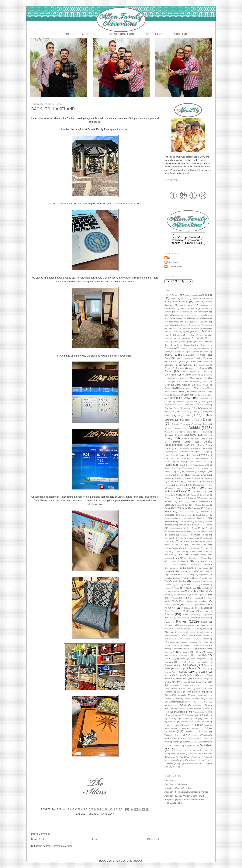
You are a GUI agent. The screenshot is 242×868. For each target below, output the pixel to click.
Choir (205, 375)
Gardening (181, 501)
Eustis (193, 461)
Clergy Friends (203, 388)
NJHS (184, 604)
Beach (204, 325)
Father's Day (170, 475)
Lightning (168, 581)
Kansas (170, 558)
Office (197, 611)
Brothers (181, 355)
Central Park (204, 368)
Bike (187, 335)
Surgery (187, 705)
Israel (206, 548)
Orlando (169, 617)
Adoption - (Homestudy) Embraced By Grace (186, 795)
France (170, 491)
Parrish (204, 625)
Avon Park (190, 318)
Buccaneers (194, 355)
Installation (196, 548)
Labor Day (207, 561)
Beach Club (169, 328)
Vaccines (203, 735)
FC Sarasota (188, 475)
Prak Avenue (185, 642)
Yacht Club (193, 763)
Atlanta (168, 318)
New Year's (173, 604)
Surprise (197, 705)
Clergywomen (200, 391)
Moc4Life (205, 591)
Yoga (179, 767)
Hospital (206, 541)
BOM (175, 345)
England (181, 35)
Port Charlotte (203, 639)
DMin (193, 448)
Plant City (193, 635)
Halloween (184, 528)
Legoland (169, 578)
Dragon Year (197, 452)
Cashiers (205, 365)
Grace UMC (170, 511)
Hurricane (185, 544)
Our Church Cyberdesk (176, 787)
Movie (206, 594)
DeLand (206, 435)
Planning (181, 635)
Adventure (185, 302)
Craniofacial (207, 411)
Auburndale (179, 318)
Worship (181, 763)
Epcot (209, 458)
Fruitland (208, 491)
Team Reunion (195, 712)
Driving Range (173, 455)
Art (177, 315)
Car (184, 365)
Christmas (170, 378)
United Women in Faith (175, 731)
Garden (168, 501)
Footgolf (168, 488)
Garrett (193, 501)
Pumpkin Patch (172, 648)
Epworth (173, 461)
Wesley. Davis (170, 757)
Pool (180, 638)
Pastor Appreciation (188, 628)
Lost (196, 581)
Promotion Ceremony (189, 645)
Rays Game (203, 652)
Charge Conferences (174, 371)
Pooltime (190, 638)
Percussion (169, 632)
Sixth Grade (196, 685)
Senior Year (182, 681)
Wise (181, 760)
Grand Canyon (185, 518)
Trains (170, 721)
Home (66, 35)
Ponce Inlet (169, 639)
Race (175, 652)
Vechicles (194, 738)
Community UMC (179, 401)
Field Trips (180, 478)
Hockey (209, 535)
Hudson (169, 544)
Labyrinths (199, 564)
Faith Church (195, 465)
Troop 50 (172, 725)
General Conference (199, 504)
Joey (198, 551)
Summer (197, 702)
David (197, 423)
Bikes (196, 335)
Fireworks (204, 478)
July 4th (168, 554)
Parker (181, 624)
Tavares (182, 712)
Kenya (176, 561)
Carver (192, 364)
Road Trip (169, 662)
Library (192, 578)
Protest (205, 645)
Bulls (206, 355)
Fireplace (193, 478)
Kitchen (196, 561)
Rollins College (196, 662)
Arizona (168, 315)
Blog (201, 338)
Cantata (209, 361)
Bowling (199, 345)
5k (186, 298)
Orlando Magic (188, 618)
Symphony (172, 708)
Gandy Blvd (204, 498)
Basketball (174, 325)
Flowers (208, 481)
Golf (186, 508)
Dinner (206, 438)
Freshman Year (183, 491)
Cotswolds (189, 408)
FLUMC (171, 485)
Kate (168, 261)
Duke (199, 455)
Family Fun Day (172, 471)
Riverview (183, 658)
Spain (198, 692)
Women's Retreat (193, 760)
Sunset (209, 702)
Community (189, 398)
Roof (207, 662)
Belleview (195, 331)
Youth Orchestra (192, 767)
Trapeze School (183, 722)
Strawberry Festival (182, 702)
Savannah (178, 672)
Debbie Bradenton (172, 435)
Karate (180, 558)
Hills (198, 534)
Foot (196, 485)
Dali (178, 419)
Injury (186, 548)
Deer (197, 435)
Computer (204, 401)
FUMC (204, 494)
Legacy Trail (204, 575)
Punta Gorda (202, 648)
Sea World (201, 675)
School (190, 671)
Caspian (169, 368)
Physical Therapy (183, 632)
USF (206, 731)
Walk (167, 745)
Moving (167, 598)
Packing (170, 621)
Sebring (168, 678)
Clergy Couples (183, 388)
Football (205, 485)
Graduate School (187, 515)
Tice (210, 715)
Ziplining (205, 767)
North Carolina (172, 607)
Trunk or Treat (203, 725)
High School (206, 531)
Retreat (198, 655)
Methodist (205, 588)
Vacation (170, 735)
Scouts (183, 675)
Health (181, 531)
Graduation (169, 518)
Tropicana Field (187, 725)
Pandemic (205, 621)
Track (179, 718)
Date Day (169, 423)
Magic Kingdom (179, 584)
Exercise (168, 465)
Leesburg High (187, 574)
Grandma (202, 521)
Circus (206, 385)
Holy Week (169, 541)
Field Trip (168, 478)
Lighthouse (204, 578)
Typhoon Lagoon (172, 728)
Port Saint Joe (170, 642)
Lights (178, 581)
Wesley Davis (203, 753)
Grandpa (188, 525)
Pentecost (205, 628)
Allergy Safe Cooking (176, 305)
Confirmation (181, 405)
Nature (175, 601)
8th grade (194, 298)
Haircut (209, 525)
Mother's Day (192, 594)
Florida (178, 481)
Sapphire (205, 665)
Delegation (169, 438)
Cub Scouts (185, 415)
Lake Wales (195, 568)
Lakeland (108, 815)
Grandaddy (187, 521)
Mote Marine (177, 594)
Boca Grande (198, 341)
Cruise (171, 414)
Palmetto (194, 621)
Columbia (176, 398)
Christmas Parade (179, 381)
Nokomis (205, 604)
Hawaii (209, 528)
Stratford (168, 702)
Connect (194, 405)
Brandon (183, 351)
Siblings (206, 682)
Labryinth (172, 564)
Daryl (198, 418)
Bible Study (178, 335)
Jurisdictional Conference (202, 555)
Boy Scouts (185, 348)
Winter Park (207, 757)
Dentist (180, 438)
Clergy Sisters (185, 391)
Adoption (207, 298)
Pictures (206, 632)
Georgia (168, 508)
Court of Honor (203, 408)
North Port (207, 607)
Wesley (206, 748)
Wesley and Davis (184, 753)
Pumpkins (187, 649)
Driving (209, 452)
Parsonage (169, 628)
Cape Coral (173, 365)
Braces (206, 348)
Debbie (93, 815)
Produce (172, 645)
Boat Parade (182, 341)
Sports (180, 695)
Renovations (182, 655)
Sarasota (191, 668)
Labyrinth (185, 564)
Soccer (208, 685)
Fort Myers (179, 488)
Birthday (207, 334)
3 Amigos (175, 298)
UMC (196, 728)
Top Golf (171, 718)
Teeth (167, 715)
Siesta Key (170, 685)
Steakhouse (195, 698)
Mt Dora (177, 598)
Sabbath (183, 665)
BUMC (168, 358)
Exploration (180, 465)
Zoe (166, 770)
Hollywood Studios (200, 538)
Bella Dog (183, 332)
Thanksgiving (180, 715)
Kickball (187, 561)
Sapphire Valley (172, 668)
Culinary (205, 414)
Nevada (198, 601)
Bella (170, 331)
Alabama (205, 302)
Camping (198, 361)
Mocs (167, 594)
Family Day (185, 468)
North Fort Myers (192, 608)
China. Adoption (189, 375)
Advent (173, 301)
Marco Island (197, 584)
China (168, 374)
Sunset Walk (174, 705)
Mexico (167, 591)
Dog (210, 448)
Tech (207, 712)
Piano (196, 632)
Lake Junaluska (179, 568)
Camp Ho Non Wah (183, 361)
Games (193, 498)
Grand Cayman (202, 518)
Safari (194, 665)
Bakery (177, 322)
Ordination (204, 614)
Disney (169, 441)
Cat (180, 368)
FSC (194, 495)
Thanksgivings (199, 715)
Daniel (187, 418)
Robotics (183, 662)
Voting (206, 742)
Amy (197, 305)
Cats (190, 368)
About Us (89, 35)
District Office (182, 445)
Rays (192, 652)
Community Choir (205, 398)
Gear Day (182, 505)
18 (165, 298)
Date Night (185, 423)
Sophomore (174, 688)
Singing (184, 685)
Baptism (196, 321)
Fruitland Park (176, 494)
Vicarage (182, 741)
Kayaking (192, 558)
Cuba (195, 415)
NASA (167, 601)
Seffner (190, 678)
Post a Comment (40, 835)
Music (186, 598)
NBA (183, 601)
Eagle (207, 455)
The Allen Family (70, 810)
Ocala (172, 611)
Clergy (167, 388)
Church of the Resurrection (187, 385)
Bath (195, 325)
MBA (178, 588)
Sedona (179, 678)
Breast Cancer (195, 351)
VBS (185, 738)
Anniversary (186, 308)
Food (189, 485)
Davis (207, 422)
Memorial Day (190, 588)
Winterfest (171, 760)
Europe (183, 461)
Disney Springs (188, 441)
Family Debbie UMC (201, 468)
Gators (171, 504)
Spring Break (193, 695)
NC (190, 601)
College (180, 394)
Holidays (183, 538)
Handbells (198, 528)
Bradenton (170, 351)
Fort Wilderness (197, 488)
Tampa (208, 708)
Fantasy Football (192, 471)
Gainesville (179, 498)
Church (168, 385)
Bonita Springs (186, 345)
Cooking (205, 404)
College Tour (196, 394)
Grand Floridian (171, 521)
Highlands (172, 535)
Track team (207, 718)
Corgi (167, 408)
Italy (166, 551)
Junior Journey (182, 554)
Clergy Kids (170, 391)
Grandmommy (171, 524)
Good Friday (196, 508)
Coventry (187, 411)
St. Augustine (181, 698)
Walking (176, 745)
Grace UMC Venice (191, 511)
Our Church (170, 783)
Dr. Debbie (185, 452)
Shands (196, 681)
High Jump (192, 531)
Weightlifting (190, 749)
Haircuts (171, 528)
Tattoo (172, 712)
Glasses (178, 508)
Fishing (168, 481)
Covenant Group (172, 411)
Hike (181, 535)
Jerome (190, 551)
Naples (204, 598)
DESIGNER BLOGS (132, 861)
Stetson (206, 698)
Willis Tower (194, 757)
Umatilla (187, 728)
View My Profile (172, 181)
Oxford (209, 618)
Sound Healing (189, 688)
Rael (182, 651)
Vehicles (205, 738)
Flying (181, 485)
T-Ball (183, 708)
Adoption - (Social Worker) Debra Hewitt (184, 799)
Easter (182, 458)
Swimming (208, 705)
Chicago (203, 371)
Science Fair (170, 675)
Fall (207, 465)
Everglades (204, 461)
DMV (202, 448)
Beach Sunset (183, 328)
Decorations (187, 435)
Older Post (153, 840)
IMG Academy (174, 548)
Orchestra (191, 614)
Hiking (189, 534)
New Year (208, 601)
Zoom (175, 770)
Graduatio (204, 515)
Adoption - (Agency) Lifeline (178, 791)
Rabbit (167, 652)
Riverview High (199, 658)
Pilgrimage (169, 635)
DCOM (167, 431)
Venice (168, 741)
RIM (173, 658)
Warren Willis (190, 745)
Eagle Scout (170, 458)
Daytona (187, 427)
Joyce (206, 551)
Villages (196, 742)
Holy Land (154, 35)
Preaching (207, 642)
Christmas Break (192, 378)
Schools (206, 672)
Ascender (186, 315)
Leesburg (169, 574)
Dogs (172, 451)
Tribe (195, 721)
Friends (196, 491)
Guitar (200, 525)
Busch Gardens (188, 358)
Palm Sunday (182, 621)
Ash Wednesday (201, 315)
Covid (196, 411)
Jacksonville (177, 551)
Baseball (207, 321)
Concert (168, 404)
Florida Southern (192, 481)
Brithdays (168, 355)
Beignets (208, 328)
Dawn (177, 427)
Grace (207, 508)
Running (169, 665)
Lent (180, 578)
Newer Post (38, 840)
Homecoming (193, 541)
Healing (172, 531)
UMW (207, 728)
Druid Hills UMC (188, 455)
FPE (210, 488)
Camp (167, 361)
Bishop (192, 338)
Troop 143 (207, 721)
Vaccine (189, 735)
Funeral (168, 498)
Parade (167, 625)
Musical (195, 598)
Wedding (176, 749)
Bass (187, 325)
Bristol (207, 351)
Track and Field (192, 718)
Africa (195, 302)
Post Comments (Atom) (59, 847)
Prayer (196, 642)
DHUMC (191, 438)
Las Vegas (203, 571)
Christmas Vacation (199, 381)
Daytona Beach (201, 427)
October (187, 611)
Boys (197, 348)
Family (168, 468)
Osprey (200, 618)
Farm (206, 471)
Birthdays (177, 338)
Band (185, 321)
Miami (177, 591)
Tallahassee (196, 708)
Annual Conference (188, 311)
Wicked (182, 757)
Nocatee (194, 604)
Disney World (205, 441)
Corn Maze (177, 408)
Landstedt (174, 571)
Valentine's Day (171, 738)
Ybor (202, 763)
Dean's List (179, 431)
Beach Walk (197, 328)
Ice (211, 545)
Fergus (203, 474)
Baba (200, 318)
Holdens (171, 538)
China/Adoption (121, 35)
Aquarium (205, 312)
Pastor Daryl (171, 265)
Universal (195, 731)
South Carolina (171, 692)
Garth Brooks (206, 501)
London (187, 581)
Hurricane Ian (199, 544)
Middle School (190, 591)
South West (186, 692)
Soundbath (204, 688)
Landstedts (188, 571)
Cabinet (204, 358)
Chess (192, 371)
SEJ (201, 678)
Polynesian (205, 635)
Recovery (168, 655)
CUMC (168, 418)
